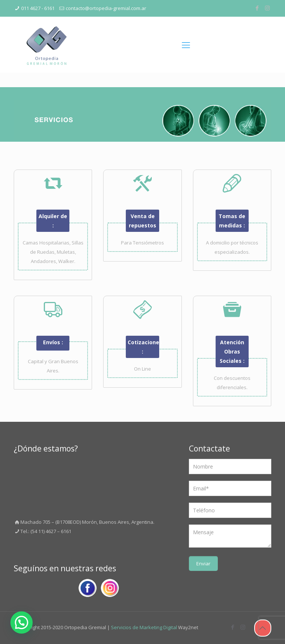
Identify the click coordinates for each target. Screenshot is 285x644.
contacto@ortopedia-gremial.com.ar (106, 8)
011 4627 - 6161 (38, 8)
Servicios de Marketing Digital (144, 627)
